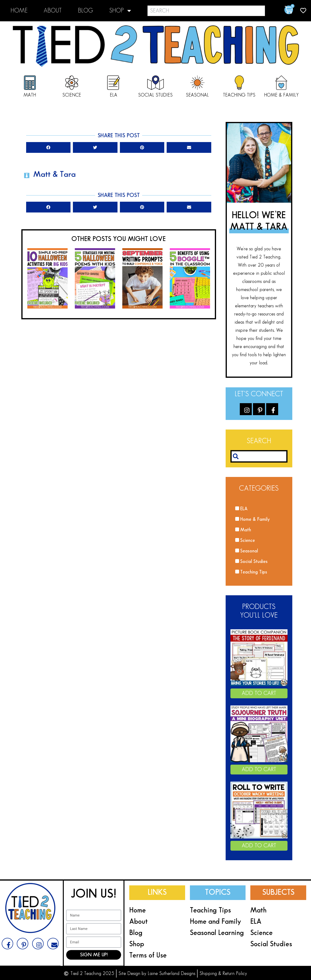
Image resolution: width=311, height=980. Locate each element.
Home (19, 11)
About (53, 11)
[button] (48, 147)
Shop (121, 11)
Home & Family (281, 95)
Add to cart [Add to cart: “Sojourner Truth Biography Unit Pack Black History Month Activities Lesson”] (259, 769)
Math (30, 95)
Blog (85, 11)
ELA (114, 95)
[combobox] (206, 11)
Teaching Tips (239, 95)
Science (72, 95)
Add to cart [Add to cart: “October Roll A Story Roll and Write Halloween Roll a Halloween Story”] (259, 846)
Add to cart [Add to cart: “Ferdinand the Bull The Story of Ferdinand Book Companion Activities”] (259, 693)
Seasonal (197, 95)
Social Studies (155, 95)
